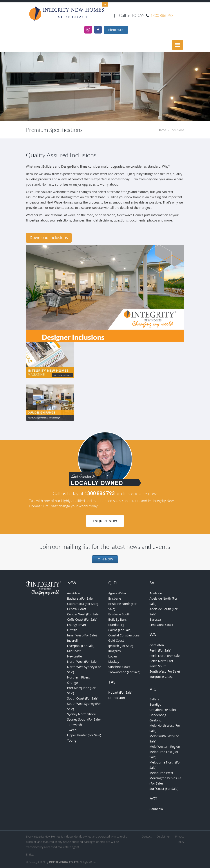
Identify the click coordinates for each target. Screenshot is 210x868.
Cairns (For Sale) (120, 630)
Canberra (156, 809)
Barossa (155, 619)
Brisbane (115, 598)
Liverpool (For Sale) (81, 646)
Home (162, 130)
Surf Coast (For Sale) (164, 789)
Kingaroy (115, 651)
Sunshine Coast (119, 667)
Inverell (72, 640)
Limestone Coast (162, 625)
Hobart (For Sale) (120, 692)
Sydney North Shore (82, 714)
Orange (72, 683)
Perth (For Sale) (160, 650)
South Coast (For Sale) (83, 698)
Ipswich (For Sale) (121, 646)
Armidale (74, 593)
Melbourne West (161, 773)
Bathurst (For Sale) (80, 598)
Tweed (72, 730)
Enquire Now (105, 521)
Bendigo (156, 704)
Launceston (117, 698)
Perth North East (161, 661)
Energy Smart (77, 625)
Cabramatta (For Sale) (83, 604)
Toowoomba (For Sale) (124, 672)
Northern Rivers (79, 677)
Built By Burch (118, 619)
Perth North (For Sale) (165, 656)
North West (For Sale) (82, 662)
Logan (113, 656)
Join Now (105, 559)
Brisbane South (119, 614)
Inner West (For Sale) (82, 635)
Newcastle (75, 656)
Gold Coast (116, 640)
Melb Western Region (165, 747)
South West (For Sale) (165, 671)
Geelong (156, 720)
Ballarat (155, 699)
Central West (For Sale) (83, 614)
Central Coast (77, 609)
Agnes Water (117, 593)
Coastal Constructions (124, 635)
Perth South (158, 666)
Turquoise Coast (161, 677)
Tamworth (75, 725)
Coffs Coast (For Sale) (82, 619)
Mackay (114, 662)
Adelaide (156, 593)
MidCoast (74, 651)
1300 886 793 (162, 15)
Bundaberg (116, 625)
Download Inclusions (49, 237)
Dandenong (158, 715)
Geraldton (157, 645)
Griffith (72, 630)
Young (72, 740)
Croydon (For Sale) (163, 710)
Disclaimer (163, 836)
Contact (147, 836)
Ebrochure (116, 30)
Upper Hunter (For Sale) (84, 735)
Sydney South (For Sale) (84, 719)
